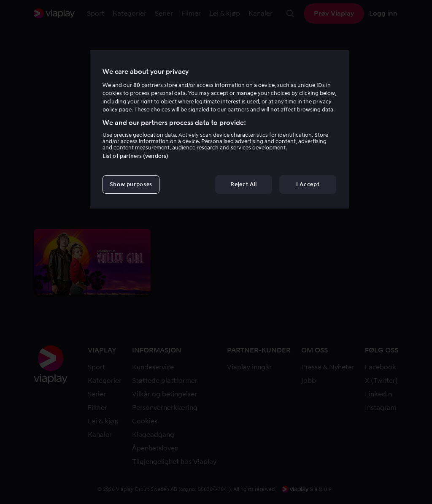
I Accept (308, 184)
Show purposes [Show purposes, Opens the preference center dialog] (131, 184)
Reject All (244, 184)
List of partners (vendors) (135, 156)
